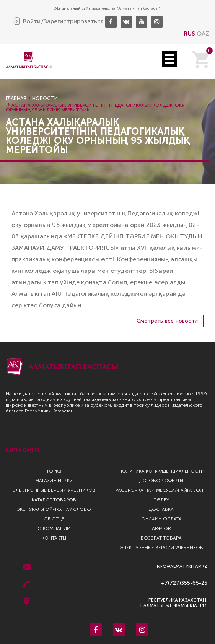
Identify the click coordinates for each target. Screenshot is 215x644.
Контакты (54, 538)
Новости (45, 99)
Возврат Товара (161, 538)
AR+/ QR (161, 528)
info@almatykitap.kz (182, 567)
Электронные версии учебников (54, 490)
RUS (189, 33)
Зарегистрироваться (74, 21)
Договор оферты (161, 481)
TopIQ (54, 471)
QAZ (203, 33)
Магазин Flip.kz (54, 481)
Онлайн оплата (161, 519)
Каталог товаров (54, 500)
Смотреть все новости (167, 321)
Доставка (161, 509)
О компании (54, 528)
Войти (32, 21)
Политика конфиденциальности (161, 471)
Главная (16, 99)
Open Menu (169, 59)
